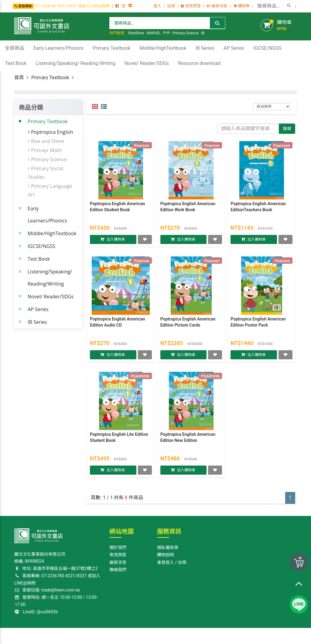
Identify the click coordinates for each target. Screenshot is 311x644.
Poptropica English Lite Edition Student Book (119, 440)
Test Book (39, 259)
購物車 (241, 6)
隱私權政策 (168, 547)
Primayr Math (45, 150)
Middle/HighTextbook (52, 233)
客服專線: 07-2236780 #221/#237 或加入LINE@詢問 (57, 579)
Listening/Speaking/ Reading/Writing (50, 278)
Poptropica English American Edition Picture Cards (188, 324)
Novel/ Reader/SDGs (51, 297)
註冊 (171, 6)
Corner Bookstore (29, 636)
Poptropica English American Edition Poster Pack (258, 324)
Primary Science (186, 33)
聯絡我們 (118, 570)
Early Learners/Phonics (47, 215)
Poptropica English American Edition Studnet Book (118, 209)
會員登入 (166, 562)
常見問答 (191, 6)
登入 (157, 6)
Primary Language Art (50, 190)
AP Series (38, 309)
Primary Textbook (50, 78)
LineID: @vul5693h (36, 612)
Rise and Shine (46, 141)
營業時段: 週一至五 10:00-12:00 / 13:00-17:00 (56, 601)
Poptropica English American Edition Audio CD (118, 324)
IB (203, 33)
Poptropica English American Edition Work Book (188, 209)
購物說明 (166, 555)
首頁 (19, 78)
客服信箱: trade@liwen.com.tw (47, 590)
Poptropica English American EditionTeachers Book (258, 209)
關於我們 (118, 547)
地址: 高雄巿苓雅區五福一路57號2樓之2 (56, 568)
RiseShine (136, 33)
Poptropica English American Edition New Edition (188, 440)
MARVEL (154, 33)
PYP (166, 33)
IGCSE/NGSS (41, 246)
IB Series (37, 322)
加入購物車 (116, 242)
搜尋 (287, 129)
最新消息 (217, 6)
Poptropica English (51, 132)
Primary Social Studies (46, 173)
